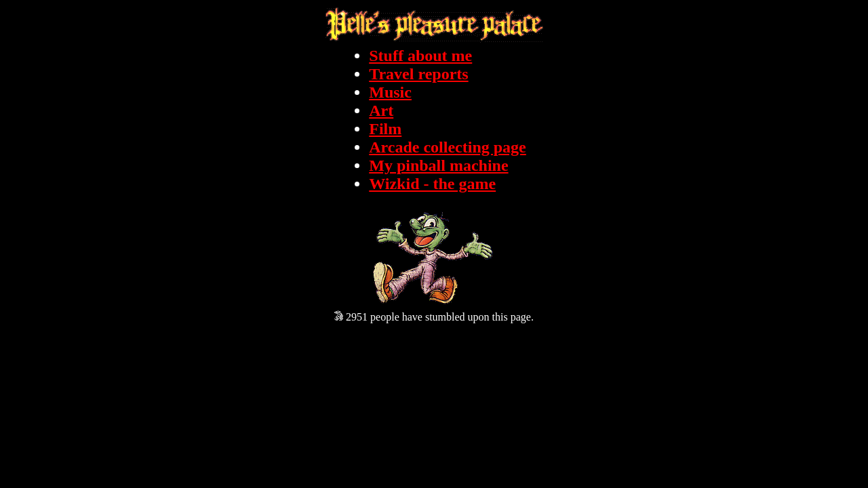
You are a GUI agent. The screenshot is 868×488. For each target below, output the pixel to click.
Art (381, 110)
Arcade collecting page (448, 147)
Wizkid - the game (432, 184)
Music (390, 92)
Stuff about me (420, 56)
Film (385, 129)
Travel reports (418, 74)
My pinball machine (438, 165)
